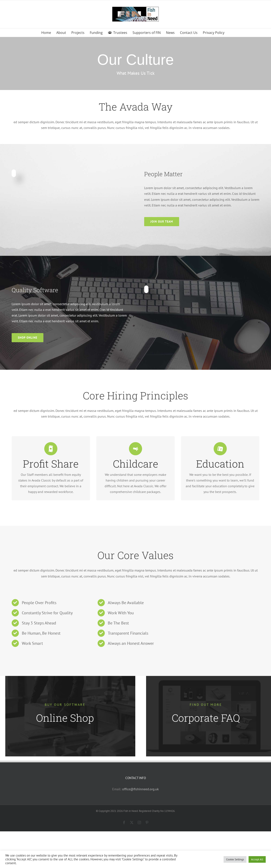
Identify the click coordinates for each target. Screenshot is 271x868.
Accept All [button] (257, 859)
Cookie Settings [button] (235, 859)
